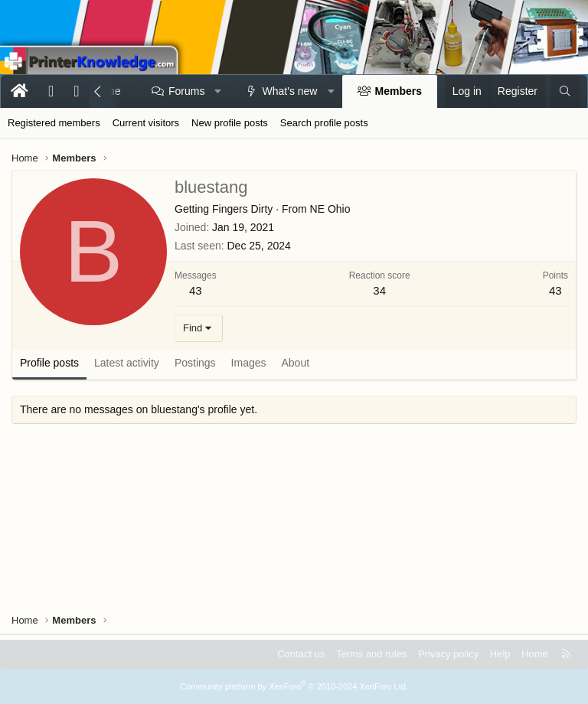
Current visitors (146, 123)
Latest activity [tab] (127, 363)
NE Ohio (330, 209)
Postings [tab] (195, 363)
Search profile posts (324, 123)
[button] (218, 92)
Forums (186, 91)
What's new (290, 91)
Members (399, 91)
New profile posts (230, 123)
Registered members (54, 123)
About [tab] (296, 363)
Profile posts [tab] (49, 363)
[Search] (565, 92)
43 (196, 290)
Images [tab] (249, 363)
